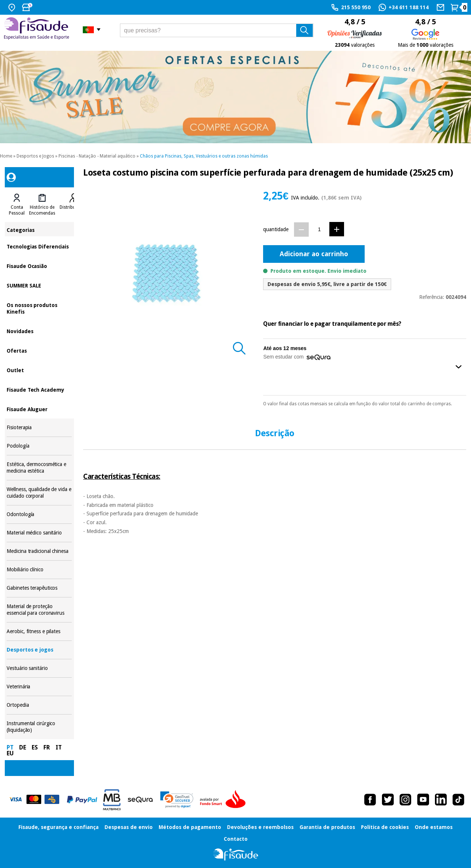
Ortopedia (39, 705)
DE (23, 747)
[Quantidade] (319, 229)
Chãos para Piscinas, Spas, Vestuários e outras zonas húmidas (204, 156)
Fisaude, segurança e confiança (59, 827)
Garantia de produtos (327, 827)
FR (47, 747)
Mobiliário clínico (39, 570)
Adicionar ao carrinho (314, 254)
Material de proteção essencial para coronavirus (39, 610)
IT (59, 747)
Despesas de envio (129, 827)
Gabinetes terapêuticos (39, 588)
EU (10, 753)
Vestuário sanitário (39, 668)
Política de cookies (385, 827)
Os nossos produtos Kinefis (39, 308)
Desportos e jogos (39, 650)
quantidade (276, 229)
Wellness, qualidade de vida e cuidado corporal (39, 493)
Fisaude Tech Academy (39, 389)
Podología (39, 446)
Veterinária (39, 687)
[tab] (17, 205)
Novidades (39, 331)
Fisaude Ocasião (39, 266)
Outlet (39, 370)
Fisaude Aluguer (39, 409)
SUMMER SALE (39, 285)
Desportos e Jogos (35, 156)
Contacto (236, 839)
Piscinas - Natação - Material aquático (97, 156)
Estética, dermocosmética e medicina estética (39, 468)
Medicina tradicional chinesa (39, 551)
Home (6, 156)
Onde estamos (434, 827)
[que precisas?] (217, 30)
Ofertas (39, 350)
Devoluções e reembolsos (260, 827)
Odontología (39, 514)
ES (35, 747)
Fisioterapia (39, 428)
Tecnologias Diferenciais (39, 246)
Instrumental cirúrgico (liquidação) (39, 727)
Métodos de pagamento (190, 827)
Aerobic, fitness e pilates (39, 631)
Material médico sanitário (39, 533)
